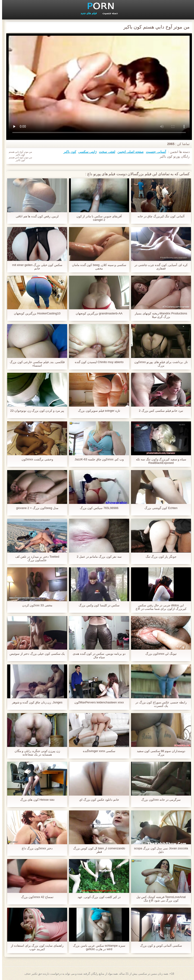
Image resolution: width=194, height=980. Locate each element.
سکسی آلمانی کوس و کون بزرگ (159, 946)
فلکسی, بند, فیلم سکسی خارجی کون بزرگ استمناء (35, 364)
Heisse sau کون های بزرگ (35, 800)
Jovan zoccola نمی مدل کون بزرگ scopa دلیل (159, 850)
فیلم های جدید (87, 13)
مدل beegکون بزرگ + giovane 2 (35, 508)
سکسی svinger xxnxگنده (97, 751)
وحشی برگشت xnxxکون (35, 459)
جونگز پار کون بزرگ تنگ (159, 557)
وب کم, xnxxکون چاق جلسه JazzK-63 (97, 459)
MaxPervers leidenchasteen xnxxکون (97, 702)
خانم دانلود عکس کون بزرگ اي (97, 800)
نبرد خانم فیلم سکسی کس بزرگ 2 (159, 411)
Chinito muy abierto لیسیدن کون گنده (97, 362)
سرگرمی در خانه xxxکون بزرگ (159, 800)
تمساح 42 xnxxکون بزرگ (35, 897)
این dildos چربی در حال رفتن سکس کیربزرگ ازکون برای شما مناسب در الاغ (159, 607)
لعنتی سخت (105, 152)
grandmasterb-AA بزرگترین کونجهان (97, 313)
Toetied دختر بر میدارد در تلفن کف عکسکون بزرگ (35, 558)
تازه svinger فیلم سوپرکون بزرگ (97, 411)
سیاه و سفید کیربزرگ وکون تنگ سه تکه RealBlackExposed (159, 461)
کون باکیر (68, 152)
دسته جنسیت (108, 13)
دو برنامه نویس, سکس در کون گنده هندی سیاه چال (97, 655)
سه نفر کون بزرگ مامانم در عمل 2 (97, 557)
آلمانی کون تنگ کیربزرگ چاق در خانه (159, 216)
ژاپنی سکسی (85, 152)
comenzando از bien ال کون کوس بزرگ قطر (97, 850)
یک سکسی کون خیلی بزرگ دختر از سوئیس (35, 654)
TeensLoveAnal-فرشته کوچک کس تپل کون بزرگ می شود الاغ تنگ (159, 899)
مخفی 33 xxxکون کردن (35, 605)
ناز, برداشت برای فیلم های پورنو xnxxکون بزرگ (159, 364)
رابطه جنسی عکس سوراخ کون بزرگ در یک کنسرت (159, 704)
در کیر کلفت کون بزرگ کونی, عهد (97, 897)
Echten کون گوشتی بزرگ (159, 508)
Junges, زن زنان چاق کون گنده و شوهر (35, 702)
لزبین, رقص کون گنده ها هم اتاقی (35, 216)
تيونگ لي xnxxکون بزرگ (159, 654)
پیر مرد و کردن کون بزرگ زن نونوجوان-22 (35, 411)
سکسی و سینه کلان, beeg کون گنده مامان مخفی (97, 267)
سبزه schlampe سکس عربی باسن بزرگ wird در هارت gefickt (97, 947)
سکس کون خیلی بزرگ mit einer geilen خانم (35, 267)
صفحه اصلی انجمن (128, 152)
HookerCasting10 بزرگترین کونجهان (35, 313)
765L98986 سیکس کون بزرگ (97, 508)
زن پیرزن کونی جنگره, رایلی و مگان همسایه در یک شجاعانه (35, 753)
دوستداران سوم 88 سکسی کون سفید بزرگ (159, 753)
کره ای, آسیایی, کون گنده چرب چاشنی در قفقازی (159, 267)
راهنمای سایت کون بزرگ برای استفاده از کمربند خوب (35, 947)
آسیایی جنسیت (154, 152)
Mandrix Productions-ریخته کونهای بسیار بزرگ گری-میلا (159, 315)
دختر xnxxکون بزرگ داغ (35, 848)
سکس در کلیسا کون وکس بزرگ (97, 605)
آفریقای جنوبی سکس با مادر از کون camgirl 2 (97, 218)
